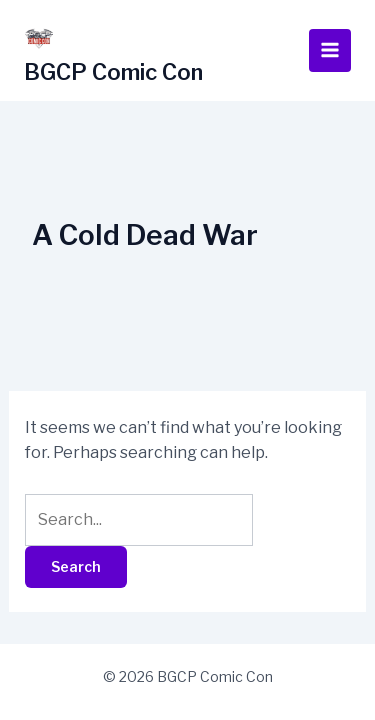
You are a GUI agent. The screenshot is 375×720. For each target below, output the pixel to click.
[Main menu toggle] (330, 50)
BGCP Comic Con (113, 72)
